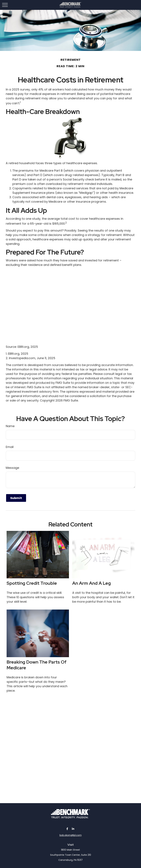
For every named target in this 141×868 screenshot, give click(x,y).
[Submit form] (16, 498)
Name (10, 426)
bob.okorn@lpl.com (71, 835)
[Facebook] (67, 829)
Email (10, 447)
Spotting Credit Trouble (32, 583)
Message (12, 468)
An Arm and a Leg (92, 583)
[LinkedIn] (73, 829)
